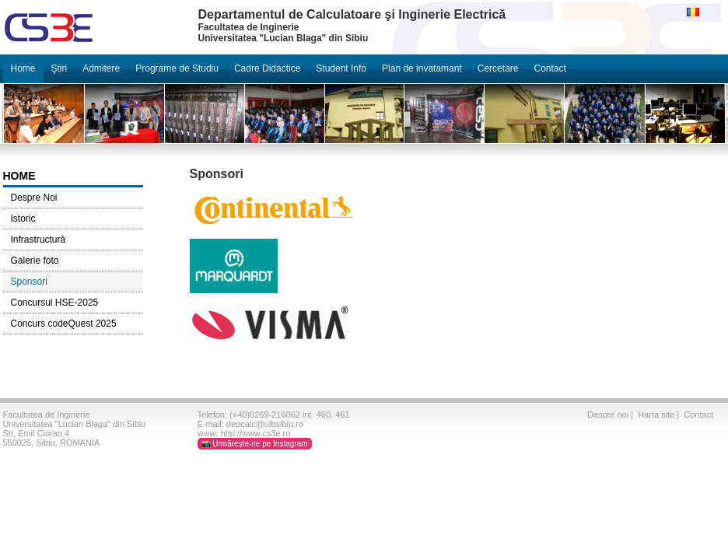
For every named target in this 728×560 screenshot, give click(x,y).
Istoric (23, 219)
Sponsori (29, 282)
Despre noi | (611, 415)
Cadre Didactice (267, 68)
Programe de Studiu (177, 68)
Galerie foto (35, 261)
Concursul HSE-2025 (55, 303)
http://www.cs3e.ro (255, 433)
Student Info (341, 68)
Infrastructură (38, 240)
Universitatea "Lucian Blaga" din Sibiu (75, 424)
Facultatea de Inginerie (47, 415)
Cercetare (498, 68)
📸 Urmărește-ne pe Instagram (255, 444)
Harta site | (660, 415)
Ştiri (59, 68)
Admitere (101, 68)
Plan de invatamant (422, 68)
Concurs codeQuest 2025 (64, 324)
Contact (549, 68)
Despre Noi (34, 198)
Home (23, 68)
